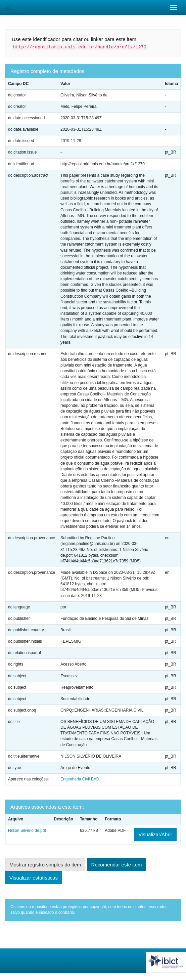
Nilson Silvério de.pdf (27, 830)
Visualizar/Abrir (155, 834)
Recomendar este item (117, 865)
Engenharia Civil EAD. (80, 779)
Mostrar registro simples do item (45, 865)
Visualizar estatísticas (34, 878)
